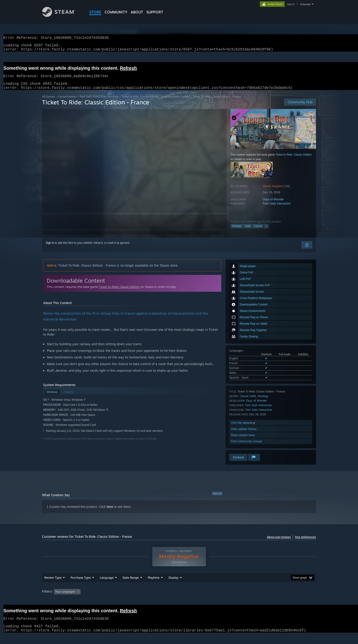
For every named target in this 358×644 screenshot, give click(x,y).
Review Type (53, 586)
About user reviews (279, 542)
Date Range (131, 586)
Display (173, 586)
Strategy (237, 231)
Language (107, 586)
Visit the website (243, 428)
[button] (57, 600)
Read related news (243, 441)
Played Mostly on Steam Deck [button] (179, 600)
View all (217, 499)
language (305, 4)
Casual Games (67, 102)
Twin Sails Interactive (276, 209)
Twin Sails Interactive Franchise (99, 102)
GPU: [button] (256, 600)
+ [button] (266, 231)
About (137, 12)
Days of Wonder (273, 205)
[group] (179, 601)
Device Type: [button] (276, 600)
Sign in (50, 248)
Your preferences (305, 542)
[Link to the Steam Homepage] (62, 16)
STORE (95, 12)
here (110, 512)
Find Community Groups (247, 447)
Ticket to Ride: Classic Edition (140, 102)
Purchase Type (81, 586)
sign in (291, 4)
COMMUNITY (116, 12)
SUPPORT (155, 12)
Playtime (154, 586)
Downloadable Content (176, 102)
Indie (248, 231)
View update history (244, 434)
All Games (49, 102)
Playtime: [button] (146, 600)
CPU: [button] (241, 600)
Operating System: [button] (217, 600)
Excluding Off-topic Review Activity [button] (111, 600)
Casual (258, 231)
